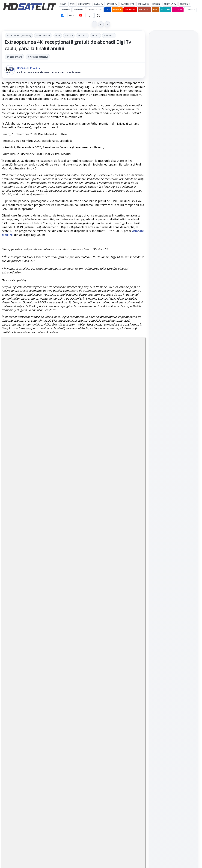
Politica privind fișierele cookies (174, 547)
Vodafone (130, 10)
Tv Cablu (109, 36)
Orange (117, 10)
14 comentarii (14, 57)
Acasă (63, 4)
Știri (72, 4)
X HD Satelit (174, 448)
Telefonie (185, 4)
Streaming (143, 4)
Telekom (178, 10)
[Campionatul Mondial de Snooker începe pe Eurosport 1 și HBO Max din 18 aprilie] (174, 176)
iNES (155, 10)
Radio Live (79, 10)
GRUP (72, 15)
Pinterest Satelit (174, 457)
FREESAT (168, 499)
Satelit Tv (112, 4)
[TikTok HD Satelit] (90, 15)
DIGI (108, 10)
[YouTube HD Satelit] (81, 15)
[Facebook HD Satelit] (63, 15)
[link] (174, 73)
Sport (95, 36)
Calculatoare (95, 10)
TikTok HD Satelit (174, 439)
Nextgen (165, 10)
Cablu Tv (99, 4)
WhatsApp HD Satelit (174, 421)
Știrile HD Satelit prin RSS (174, 468)
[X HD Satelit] (98, 15)
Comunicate (84, 4)
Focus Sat (144, 10)
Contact (190, 10)
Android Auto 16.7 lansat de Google (173, 62)
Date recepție (128, 4)
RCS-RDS (82, 36)
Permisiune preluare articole (174, 537)
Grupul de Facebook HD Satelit (174, 410)
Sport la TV (170, 4)
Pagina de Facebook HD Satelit (174, 398)
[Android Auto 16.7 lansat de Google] (174, 79)
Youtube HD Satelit (174, 430)
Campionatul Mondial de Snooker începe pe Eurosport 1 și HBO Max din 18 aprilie (173, 155)
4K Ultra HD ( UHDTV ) (19, 36)
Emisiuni (156, 4)
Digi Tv (69, 36)
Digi (58, 36)
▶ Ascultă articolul (38, 57)
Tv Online (65, 10)
